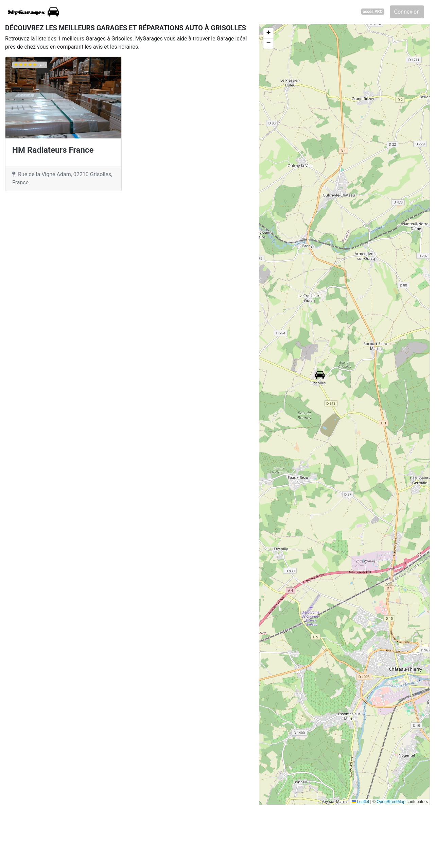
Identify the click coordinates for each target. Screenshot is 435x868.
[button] (320, 375)
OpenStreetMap (391, 802)
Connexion (407, 12)
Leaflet (360, 802)
